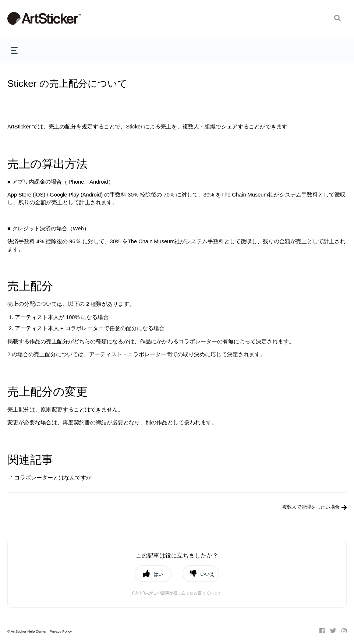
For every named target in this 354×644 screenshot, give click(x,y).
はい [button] (158, 574)
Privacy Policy (61, 631)
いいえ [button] (207, 574)
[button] (337, 18)
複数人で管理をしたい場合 (311, 507)
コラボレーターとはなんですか (53, 478)
